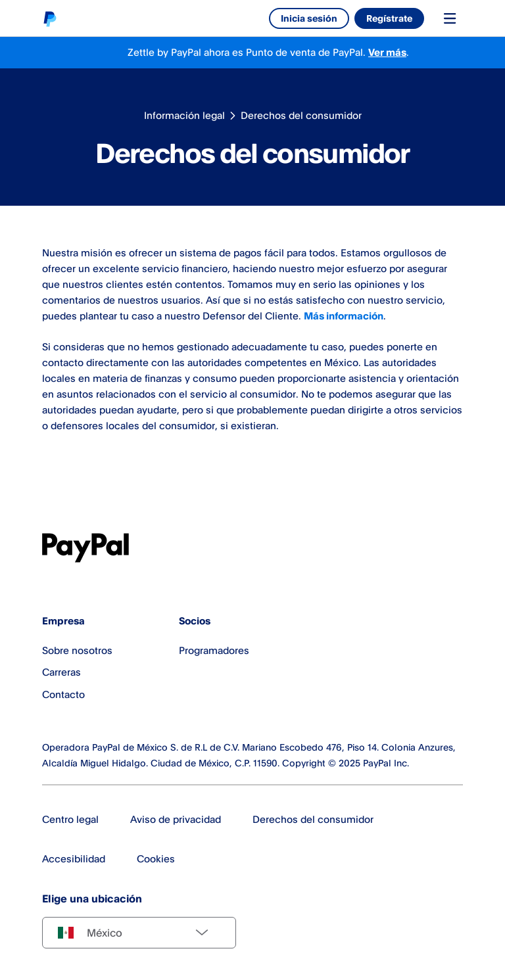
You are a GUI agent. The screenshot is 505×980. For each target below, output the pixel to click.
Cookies (156, 859)
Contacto (63, 694)
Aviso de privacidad (176, 819)
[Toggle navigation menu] (450, 18)
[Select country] (139, 933)
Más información (344, 316)
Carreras (61, 672)
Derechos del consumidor (301, 115)
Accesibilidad (74, 859)
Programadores (214, 650)
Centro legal (70, 819)
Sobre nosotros (77, 650)
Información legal (184, 115)
